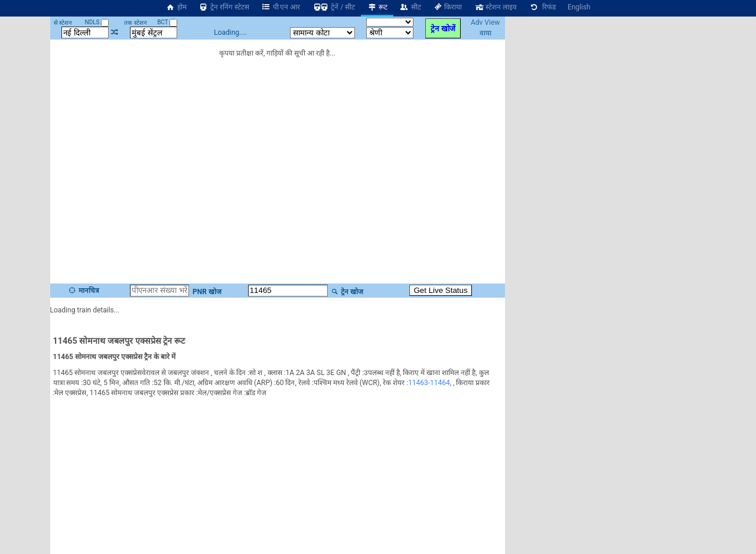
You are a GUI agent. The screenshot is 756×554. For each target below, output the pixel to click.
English (579, 7)
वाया (485, 33)
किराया (448, 7)
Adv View (485, 22)
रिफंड (542, 7)
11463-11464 (429, 383)
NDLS (97, 22)
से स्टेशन (63, 23)
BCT (167, 22)
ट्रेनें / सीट (333, 7)
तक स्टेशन (135, 23)
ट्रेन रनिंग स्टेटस (224, 7)
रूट (377, 7)
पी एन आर (281, 7)
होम (176, 7)
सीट (410, 7)
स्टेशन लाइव (495, 7)
